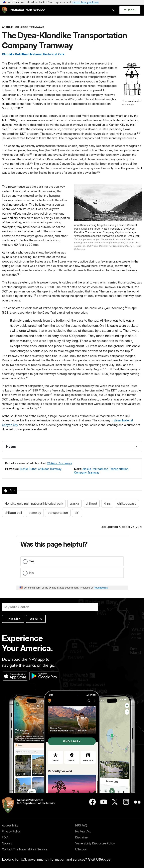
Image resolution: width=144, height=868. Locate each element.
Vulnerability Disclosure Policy (95, 843)
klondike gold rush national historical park (34, 503)
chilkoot (91, 503)
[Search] (50, 607)
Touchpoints (101, 588)
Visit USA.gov (99, 859)
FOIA (5, 837)
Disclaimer (82, 837)
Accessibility (10, 825)
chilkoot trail (13, 513)
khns (107, 503)
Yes (32, 561)
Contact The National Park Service (25, 849)
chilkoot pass (127, 503)
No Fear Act (83, 831)
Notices (7, 843)
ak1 (77, 513)
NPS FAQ (81, 825)
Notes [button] (11, 447)
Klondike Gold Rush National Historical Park (33, 54)
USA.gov (81, 849)
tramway (35, 513)
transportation (58, 513)
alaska (74, 503)
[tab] (72, 447)
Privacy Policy (11, 831)
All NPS (36, 619)
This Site (13, 619)
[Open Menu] (130, 10)
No (31, 573)
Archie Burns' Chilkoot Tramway (41, 469)
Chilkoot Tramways (60, 463)
